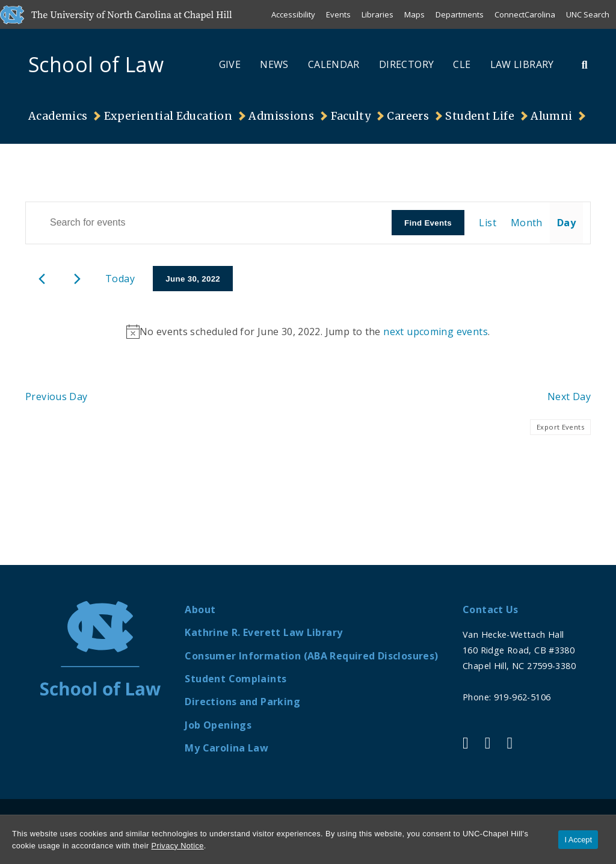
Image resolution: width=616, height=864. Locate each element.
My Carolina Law (226, 748)
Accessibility (293, 14)
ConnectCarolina (525, 14)
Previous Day (57, 397)
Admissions (281, 116)
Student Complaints (236, 679)
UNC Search (588, 14)
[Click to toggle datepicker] (193, 279)
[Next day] (77, 279)
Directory (406, 64)
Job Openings (218, 725)
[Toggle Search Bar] (585, 64)
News (274, 64)
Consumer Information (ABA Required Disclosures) (311, 656)
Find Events (428, 223)
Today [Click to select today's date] (120, 279)
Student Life (480, 116)
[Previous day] (42, 279)
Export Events (560, 427)
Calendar (334, 64)
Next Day (569, 397)
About (200, 609)
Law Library (522, 64)
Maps (414, 14)
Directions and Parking (242, 702)
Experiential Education (168, 116)
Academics (58, 116)
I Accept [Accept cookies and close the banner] (578, 840)
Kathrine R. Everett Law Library (263, 632)
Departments (460, 14)
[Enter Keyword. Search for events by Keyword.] (209, 223)
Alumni (551, 116)
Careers (408, 116)
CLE (462, 64)
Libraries (377, 14)
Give (230, 64)
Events (338, 14)
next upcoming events (436, 332)
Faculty (351, 116)
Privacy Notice (178, 846)
